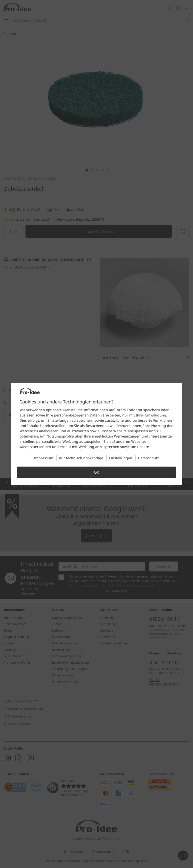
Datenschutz (148, 458)
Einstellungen (121, 458)
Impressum (44, 458)
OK (96, 472)
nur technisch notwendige (81, 458)
